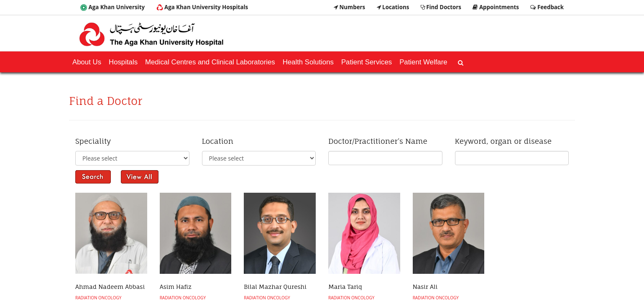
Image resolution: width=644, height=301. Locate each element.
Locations (393, 7)
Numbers (349, 7)
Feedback (547, 7)
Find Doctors (441, 7)
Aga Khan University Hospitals (202, 7)
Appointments (496, 7)
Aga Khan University (112, 7)
